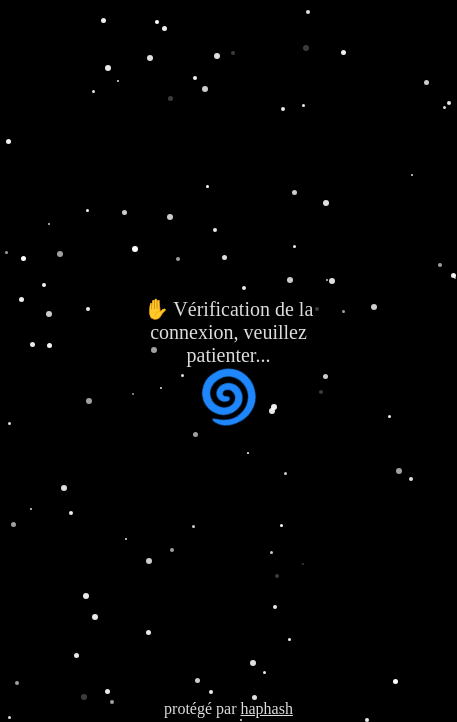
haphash (266, 708)
